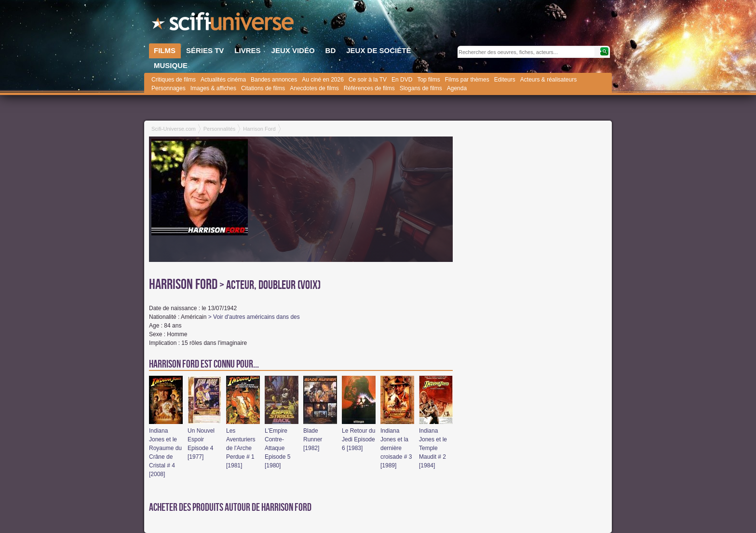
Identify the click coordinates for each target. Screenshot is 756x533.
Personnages (169, 88)
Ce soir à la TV (368, 80)
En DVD (402, 80)
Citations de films (263, 88)
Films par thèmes (467, 80)
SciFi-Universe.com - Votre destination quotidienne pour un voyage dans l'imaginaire (224, 24)
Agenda (457, 88)
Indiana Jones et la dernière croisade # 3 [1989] (396, 448)
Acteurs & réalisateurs (548, 80)
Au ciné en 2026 (323, 80)
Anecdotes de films (314, 88)
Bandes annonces (274, 80)
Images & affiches (213, 88)
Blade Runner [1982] (313, 439)
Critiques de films (174, 80)
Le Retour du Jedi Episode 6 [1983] (358, 439)
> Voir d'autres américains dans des (254, 317)
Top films (428, 80)
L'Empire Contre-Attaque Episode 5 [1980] (277, 448)
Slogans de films (421, 88)
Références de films (369, 88)
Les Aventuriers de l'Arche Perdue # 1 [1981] (241, 448)
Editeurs (505, 80)
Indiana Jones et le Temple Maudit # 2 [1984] (433, 448)
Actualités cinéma (223, 80)
